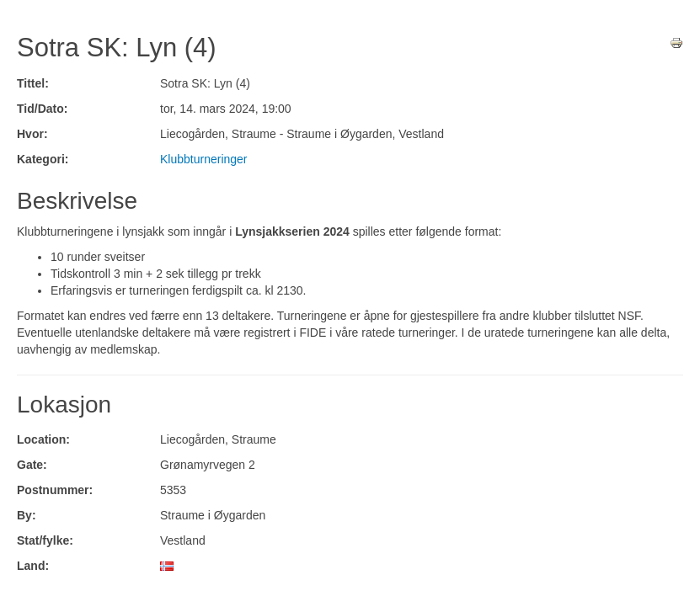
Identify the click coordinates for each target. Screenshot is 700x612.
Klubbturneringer (204, 159)
